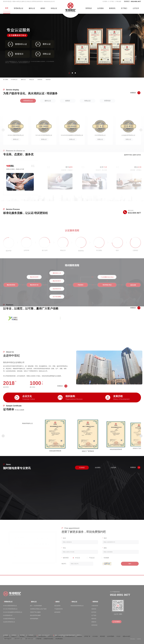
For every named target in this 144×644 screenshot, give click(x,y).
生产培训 (94, 615)
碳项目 (43, 8)
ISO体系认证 (14, 80)
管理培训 (89, 8)
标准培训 (48, 80)
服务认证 (32, 8)
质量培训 (94, 622)
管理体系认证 (19, 8)
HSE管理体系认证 (8, 615)
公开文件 (136, 8)
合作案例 (100, 8)
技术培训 (94, 612)
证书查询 (105, 1)
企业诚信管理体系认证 (9, 619)
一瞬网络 (139, 639)
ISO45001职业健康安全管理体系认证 (13, 612)
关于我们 (112, 1)
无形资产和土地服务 (35, 612)
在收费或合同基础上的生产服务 (38, 609)
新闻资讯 (112, 8)
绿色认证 (54, 8)
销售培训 (94, 619)
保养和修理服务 (34, 619)
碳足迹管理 (57, 606)
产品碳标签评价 (59, 609)
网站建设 (133, 639)
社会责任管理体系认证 (9, 622)
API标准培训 (95, 606)
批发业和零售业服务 (35, 615)
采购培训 (94, 609)
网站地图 (119, 1)
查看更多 (60, 391)
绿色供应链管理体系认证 (77, 606)
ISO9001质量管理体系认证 (10, 606)
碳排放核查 (57, 612)
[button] (69, 73)
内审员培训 (94, 625)
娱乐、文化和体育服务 (36, 606)
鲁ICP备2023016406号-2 (30, 639)
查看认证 (16, 139)
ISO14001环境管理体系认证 (10, 609)
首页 (7, 8)
